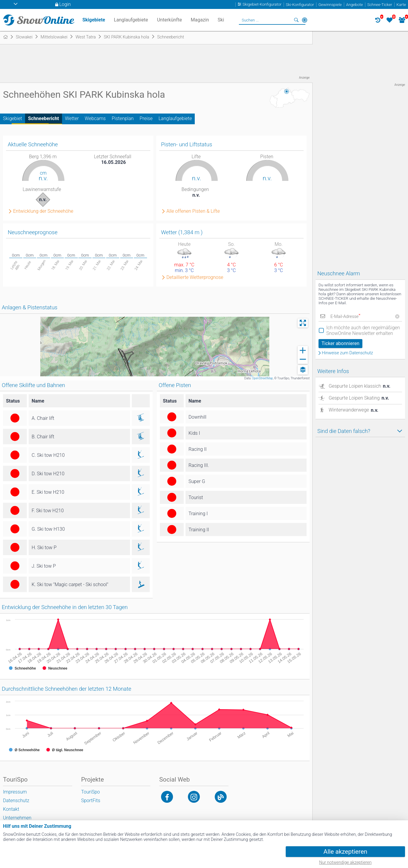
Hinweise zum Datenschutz (347, 353)
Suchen (296, 20)
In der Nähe (305, 20)
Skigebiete (94, 20)
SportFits (91, 801)
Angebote (354, 5)
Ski (221, 20)
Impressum (15, 792)
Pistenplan (123, 118)
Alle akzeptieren (346, 852)
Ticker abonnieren (340, 343)
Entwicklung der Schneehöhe (43, 211)
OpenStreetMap (262, 378)
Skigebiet (13, 118)
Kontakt (11, 809)
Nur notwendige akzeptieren (345, 862)
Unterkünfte (169, 20)
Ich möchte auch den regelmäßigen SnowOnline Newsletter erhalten (363, 330)
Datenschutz (16, 801)
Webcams (95, 118)
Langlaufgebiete (175, 118)
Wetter (72, 118)
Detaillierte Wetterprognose (195, 277)
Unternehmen (17, 818)
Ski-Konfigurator (300, 5)
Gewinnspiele (330, 5)
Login (65, 4)
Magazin (200, 20)
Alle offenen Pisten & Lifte (193, 211)
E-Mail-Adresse (345, 317)
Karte (401, 5)
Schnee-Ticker (380, 5)
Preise (146, 118)
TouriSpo (91, 792)
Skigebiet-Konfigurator (262, 5)
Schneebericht (44, 118)
